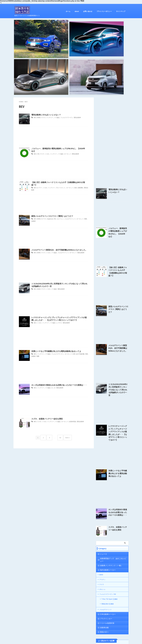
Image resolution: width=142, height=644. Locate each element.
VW (38, 96)
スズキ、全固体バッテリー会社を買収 (46, 364)
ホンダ (52, 333)
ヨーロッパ (65, 96)
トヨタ (46, 96)
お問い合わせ (88, 11)
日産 (73, 130)
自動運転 (77, 130)
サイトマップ (121, 11)
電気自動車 (74, 62)
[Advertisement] (54, 81)
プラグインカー (105, 548)
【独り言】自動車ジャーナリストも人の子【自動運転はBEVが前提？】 (59, 127)
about (77, 11)
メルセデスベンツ (68, 164)
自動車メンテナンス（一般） (109, 500)
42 (60, 381)
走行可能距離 (77, 299)
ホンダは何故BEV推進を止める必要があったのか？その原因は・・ (57, 330)
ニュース (102, 491)
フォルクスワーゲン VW (108, 527)
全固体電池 (70, 366)
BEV (35, 62)
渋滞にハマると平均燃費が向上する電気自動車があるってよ (55, 296)
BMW (38, 62)
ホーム (68, 11)
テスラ (43, 62)
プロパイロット (59, 130)
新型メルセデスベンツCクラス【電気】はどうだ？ (51, 161)
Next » (66, 381)
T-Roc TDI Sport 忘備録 (109, 531)
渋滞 (71, 299)
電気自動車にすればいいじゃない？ (45, 60)
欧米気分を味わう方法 (71, 635)
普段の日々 (103, 561)
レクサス (57, 268)
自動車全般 (103, 557)
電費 (35, 301)
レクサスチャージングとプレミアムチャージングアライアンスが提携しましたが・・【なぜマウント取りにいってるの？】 (118, 372)
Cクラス (43, 164)
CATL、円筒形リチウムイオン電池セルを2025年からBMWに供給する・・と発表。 (118, 600)
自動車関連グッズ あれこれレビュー (112, 495)
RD (53, 164)
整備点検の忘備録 (108, 534)
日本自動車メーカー (106, 543)
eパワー (39, 130)
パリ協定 (55, 62)
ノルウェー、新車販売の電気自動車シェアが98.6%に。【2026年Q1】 (59, 93)
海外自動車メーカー (106, 504)
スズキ (39, 366)
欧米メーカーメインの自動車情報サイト (71, 638)
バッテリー (49, 62)
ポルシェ (102, 522)
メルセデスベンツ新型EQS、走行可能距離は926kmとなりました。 (58, 195)
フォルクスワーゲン (64, 62)
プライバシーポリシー (104, 11)
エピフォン (58, 164)
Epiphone (49, 164)
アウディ (102, 513)
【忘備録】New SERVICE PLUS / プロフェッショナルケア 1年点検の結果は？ (118, 581)
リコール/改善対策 (106, 552)
